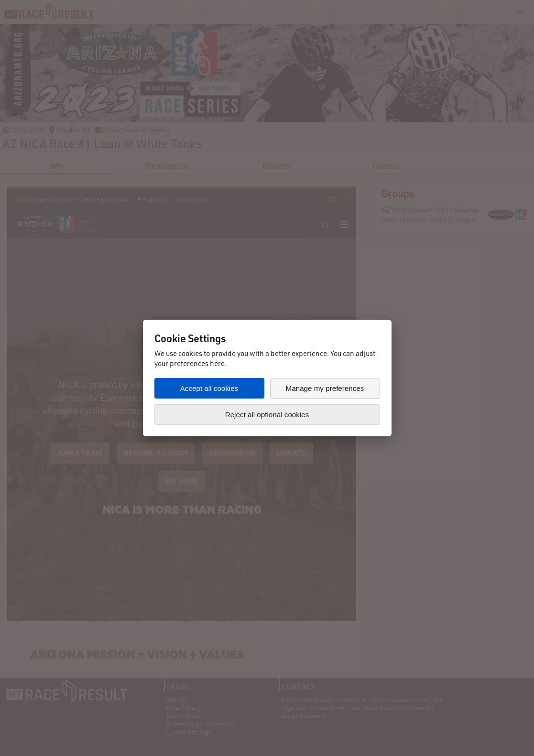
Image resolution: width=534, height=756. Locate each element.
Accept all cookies (209, 388)
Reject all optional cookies (267, 415)
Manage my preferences (325, 388)
